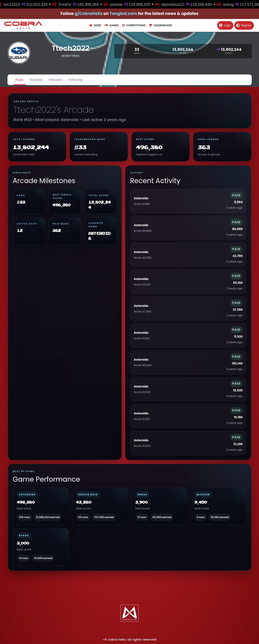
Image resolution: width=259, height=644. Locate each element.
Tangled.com (123, 14)
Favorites (36, 80)
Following (75, 80)
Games (112, 25)
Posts (20, 80)
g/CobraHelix (89, 14)
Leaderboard (161, 25)
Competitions (134, 25)
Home (95, 25)
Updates (129, 632)
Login (225, 25)
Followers (56, 80)
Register (244, 25)
